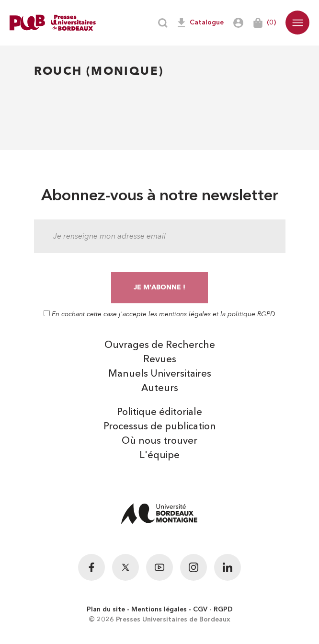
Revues (160, 360)
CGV (200, 609)
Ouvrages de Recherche (160, 345)
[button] (297, 23)
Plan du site (106, 609)
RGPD (223, 609)
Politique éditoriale (159, 413)
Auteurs (160, 389)
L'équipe (159, 456)
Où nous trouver (159, 441)
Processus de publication (160, 427)
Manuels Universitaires (160, 374)
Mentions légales (159, 609)
